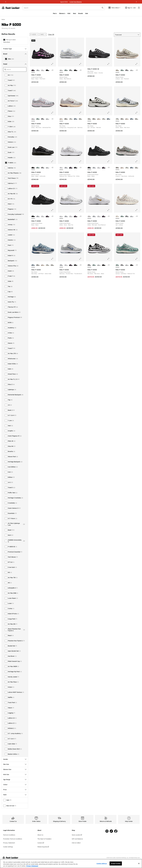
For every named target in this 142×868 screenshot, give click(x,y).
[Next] (136, 2)
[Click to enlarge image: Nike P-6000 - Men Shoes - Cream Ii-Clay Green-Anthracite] (138, 161)
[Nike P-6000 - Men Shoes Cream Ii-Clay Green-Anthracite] (66, 119)
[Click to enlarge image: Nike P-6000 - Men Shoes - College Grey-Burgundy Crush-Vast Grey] (82, 113)
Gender (15, 759)
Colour (15, 785)
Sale (87, 13)
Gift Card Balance (77, 839)
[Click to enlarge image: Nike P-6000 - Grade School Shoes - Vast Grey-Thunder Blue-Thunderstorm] (82, 259)
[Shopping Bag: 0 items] (139, 8)
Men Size (15, 764)
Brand (15, 54)
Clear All (51, 34)
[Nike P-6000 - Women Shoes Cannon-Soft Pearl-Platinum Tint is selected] (117, 265)
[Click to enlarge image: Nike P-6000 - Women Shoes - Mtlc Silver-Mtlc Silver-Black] (110, 259)
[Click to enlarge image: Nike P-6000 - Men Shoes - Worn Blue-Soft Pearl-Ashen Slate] (54, 259)
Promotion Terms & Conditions (13, 839)
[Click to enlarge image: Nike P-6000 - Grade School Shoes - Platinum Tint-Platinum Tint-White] (82, 161)
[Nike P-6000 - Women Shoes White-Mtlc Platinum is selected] (61, 70)
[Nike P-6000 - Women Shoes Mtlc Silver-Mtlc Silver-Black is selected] (89, 265)
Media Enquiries (43, 847)
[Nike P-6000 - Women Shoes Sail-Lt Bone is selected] (117, 216)
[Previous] (6, 2)
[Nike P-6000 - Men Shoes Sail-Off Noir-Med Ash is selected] (89, 119)
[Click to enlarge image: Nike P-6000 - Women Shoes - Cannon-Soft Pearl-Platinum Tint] (138, 259)
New (75, 13)
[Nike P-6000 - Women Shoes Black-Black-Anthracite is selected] (33, 168)
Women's (62, 13)
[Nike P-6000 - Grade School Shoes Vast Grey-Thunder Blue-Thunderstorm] (38, 70)
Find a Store (7, 42)
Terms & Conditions (9, 835)
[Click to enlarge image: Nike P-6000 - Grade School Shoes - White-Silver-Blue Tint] (82, 210)
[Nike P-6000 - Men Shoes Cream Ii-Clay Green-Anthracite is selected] (117, 168)
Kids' (69, 13)
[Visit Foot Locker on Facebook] (116, 831)
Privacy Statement (9, 843)
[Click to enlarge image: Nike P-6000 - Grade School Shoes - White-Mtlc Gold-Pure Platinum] (110, 210)
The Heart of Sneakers (44, 839)
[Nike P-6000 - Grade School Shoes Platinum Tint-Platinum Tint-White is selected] (61, 168)
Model (15, 64)
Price (15, 790)
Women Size (15, 769)
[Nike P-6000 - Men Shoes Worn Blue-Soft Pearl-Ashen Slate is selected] (33, 265)
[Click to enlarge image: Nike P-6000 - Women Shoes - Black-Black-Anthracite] (54, 161)
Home (3, 19)
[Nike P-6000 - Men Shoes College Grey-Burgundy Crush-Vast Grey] (99, 119)
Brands (81, 13)
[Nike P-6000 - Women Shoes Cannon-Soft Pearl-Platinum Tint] (66, 70)
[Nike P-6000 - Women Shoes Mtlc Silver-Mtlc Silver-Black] (71, 70)
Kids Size (15, 774)
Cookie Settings (8, 847)
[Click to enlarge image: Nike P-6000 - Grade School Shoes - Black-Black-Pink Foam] (54, 64)
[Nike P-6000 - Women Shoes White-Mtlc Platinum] (132, 70)
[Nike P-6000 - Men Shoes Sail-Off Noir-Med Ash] (80, 119)
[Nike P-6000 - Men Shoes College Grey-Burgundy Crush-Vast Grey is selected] (61, 119)
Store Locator (77, 835)
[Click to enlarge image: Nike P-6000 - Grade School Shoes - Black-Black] (110, 161)
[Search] (64, 8)
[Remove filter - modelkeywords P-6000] (34, 34)
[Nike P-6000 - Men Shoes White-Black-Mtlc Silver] (71, 119)
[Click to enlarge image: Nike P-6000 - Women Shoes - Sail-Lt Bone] (138, 210)
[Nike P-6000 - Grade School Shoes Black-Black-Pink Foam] (71, 168)
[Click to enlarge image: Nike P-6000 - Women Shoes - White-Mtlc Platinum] (82, 64)
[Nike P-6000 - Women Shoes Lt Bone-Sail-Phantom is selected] (117, 70)
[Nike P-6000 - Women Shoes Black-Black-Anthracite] (76, 70)
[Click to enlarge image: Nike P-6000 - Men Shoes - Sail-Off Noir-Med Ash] (110, 113)
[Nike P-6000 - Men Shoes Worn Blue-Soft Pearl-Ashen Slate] (76, 119)
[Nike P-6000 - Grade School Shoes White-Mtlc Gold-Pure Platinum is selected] (89, 216)
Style (15, 795)
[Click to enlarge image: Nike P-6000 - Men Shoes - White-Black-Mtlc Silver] (138, 113)
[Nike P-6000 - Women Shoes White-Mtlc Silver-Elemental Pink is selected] (33, 119)
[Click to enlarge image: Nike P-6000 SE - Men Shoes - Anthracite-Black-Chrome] (110, 64)
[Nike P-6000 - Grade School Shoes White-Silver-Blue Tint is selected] (61, 216)
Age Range (15, 779)
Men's (55, 13)
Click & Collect (76, 843)
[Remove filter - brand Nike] (43, 34)
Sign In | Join (130, 8)
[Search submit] (103, 8)
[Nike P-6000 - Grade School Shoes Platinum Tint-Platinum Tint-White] (43, 70)
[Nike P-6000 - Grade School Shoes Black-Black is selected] (89, 168)
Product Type (15, 49)
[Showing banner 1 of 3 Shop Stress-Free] (71, 2)
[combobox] (64, 8)
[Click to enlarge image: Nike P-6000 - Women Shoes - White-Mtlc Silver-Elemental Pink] (54, 113)
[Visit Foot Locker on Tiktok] (111, 831)
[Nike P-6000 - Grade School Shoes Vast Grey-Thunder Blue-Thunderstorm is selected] (61, 265)
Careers (41, 843)
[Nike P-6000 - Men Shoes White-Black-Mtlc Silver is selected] (117, 119)
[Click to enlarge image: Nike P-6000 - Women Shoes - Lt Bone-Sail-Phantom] (138, 64)
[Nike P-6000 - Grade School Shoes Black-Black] (47, 70)
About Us (40, 835)
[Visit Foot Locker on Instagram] (107, 831)
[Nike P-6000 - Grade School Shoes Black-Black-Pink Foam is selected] (33, 70)
